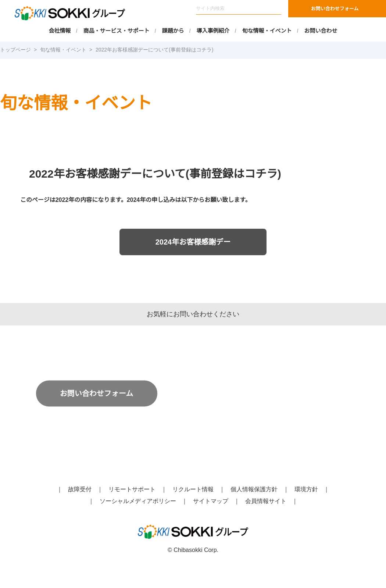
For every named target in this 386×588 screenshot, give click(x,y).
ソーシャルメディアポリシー (138, 501)
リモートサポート (132, 489)
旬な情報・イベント (267, 31)
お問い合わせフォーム (335, 9)
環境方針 (306, 489)
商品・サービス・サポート (117, 31)
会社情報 (60, 31)
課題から (173, 31)
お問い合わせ (321, 31)
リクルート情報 (193, 489)
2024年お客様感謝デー (193, 242)
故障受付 (80, 489)
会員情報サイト (266, 501)
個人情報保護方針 (254, 489)
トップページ (15, 50)
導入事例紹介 (213, 31)
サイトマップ (211, 501)
